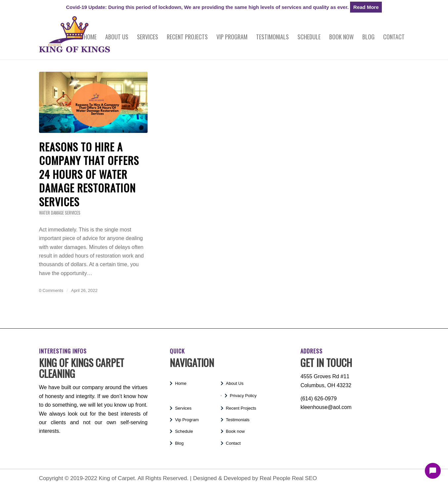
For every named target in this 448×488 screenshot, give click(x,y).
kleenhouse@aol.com (326, 407)
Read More (366, 7)
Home (181, 383)
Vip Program (187, 420)
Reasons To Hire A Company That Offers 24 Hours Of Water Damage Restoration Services (89, 174)
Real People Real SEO (288, 478)
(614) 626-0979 (318, 399)
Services (183, 408)
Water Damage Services (60, 213)
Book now (235, 431)
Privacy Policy (243, 396)
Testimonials (238, 420)
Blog (179, 443)
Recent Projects (241, 408)
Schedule (184, 431)
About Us (235, 383)
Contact (233, 443)
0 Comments (51, 290)
